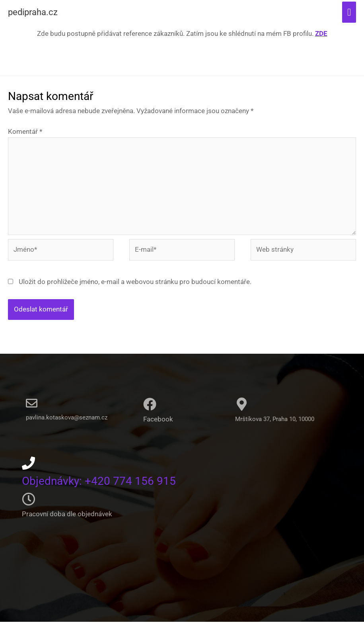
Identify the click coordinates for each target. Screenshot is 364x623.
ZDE (321, 35)
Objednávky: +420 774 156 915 (104, 482)
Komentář (25, 133)
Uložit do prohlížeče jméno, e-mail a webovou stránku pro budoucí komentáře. (135, 283)
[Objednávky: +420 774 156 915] (28, 464)
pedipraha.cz (36, 13)
